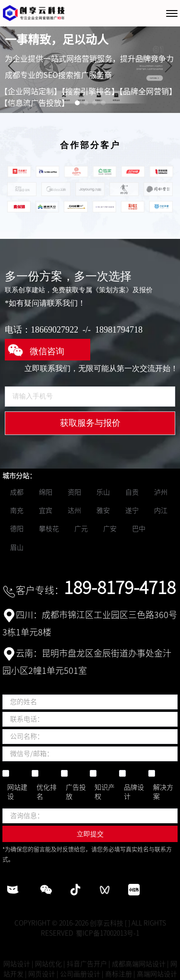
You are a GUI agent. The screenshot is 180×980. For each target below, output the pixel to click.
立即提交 (90, 834)
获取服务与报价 (90, 423)
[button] (12, 66)
